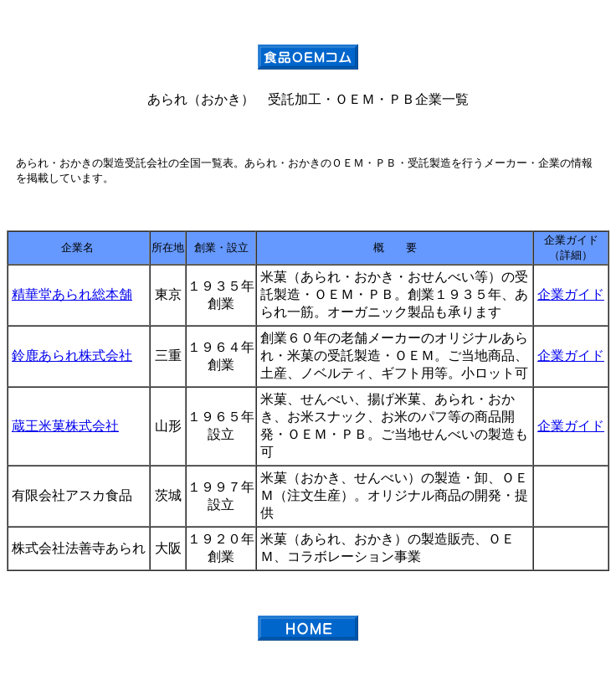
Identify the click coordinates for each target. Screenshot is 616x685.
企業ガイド (571, 294)
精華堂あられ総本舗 (72, 294)
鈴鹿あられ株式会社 (72, 355)
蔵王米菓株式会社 (65, 426)
